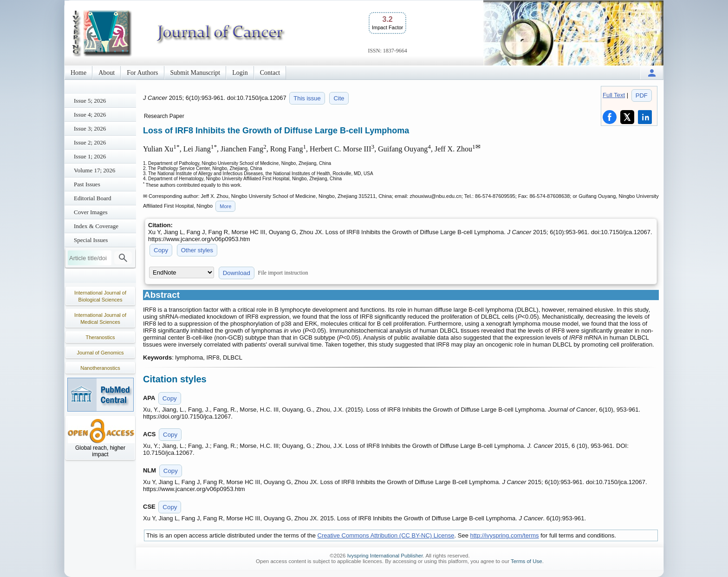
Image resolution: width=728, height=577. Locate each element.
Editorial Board (93, 198)
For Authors (142, 73)
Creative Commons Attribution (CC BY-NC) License (386, 535)
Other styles (197, 250)
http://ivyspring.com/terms (505, 535)
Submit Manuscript (195, 73)
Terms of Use (526, 561)
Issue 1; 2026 (90, 156)
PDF (642, 95)
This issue (307, 98)
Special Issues (91, 240)
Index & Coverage (96, 226)
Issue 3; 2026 (90, 128)
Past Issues (87, 184)
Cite (339, 98)
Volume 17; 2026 (94, 170)
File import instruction (283, 273)
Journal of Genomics (101, 353)
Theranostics (101, 337)
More (225, 206)
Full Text (614, 95)
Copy (161, 250)
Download (237, 273)
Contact (270, 73)
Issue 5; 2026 (90, 101)
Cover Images (91, 212)
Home (78, 73)
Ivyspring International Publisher (385, 556)
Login (240, 73)
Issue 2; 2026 (90, 142)
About (107, 73)
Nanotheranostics (100, 368)
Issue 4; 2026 (90, 115)
